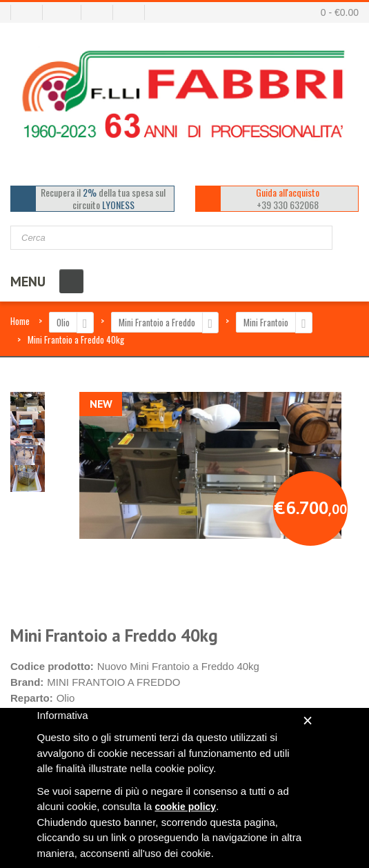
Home (20, 321)
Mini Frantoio (266, 322)
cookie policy (185, 807)
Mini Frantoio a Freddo (157, 322)
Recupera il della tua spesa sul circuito (103, 199)
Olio (63, 322)
